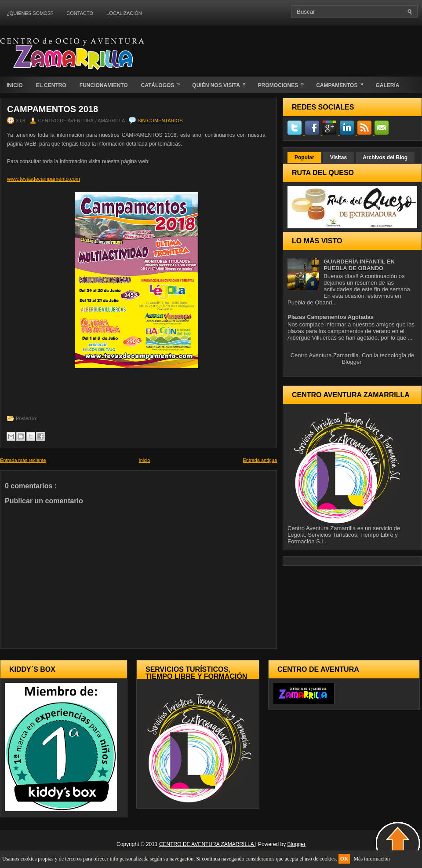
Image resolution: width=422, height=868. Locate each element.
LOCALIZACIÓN (124, 13)
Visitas (338, 157)
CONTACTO (80, 13)
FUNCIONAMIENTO (104, 85)
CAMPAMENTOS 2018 (53, 109)
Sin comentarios (160, 121)
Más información (371, 859)
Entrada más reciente (23, 460)
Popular (304, 157)
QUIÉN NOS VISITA (222, 82)
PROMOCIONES (284, 82)
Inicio (145, 460)
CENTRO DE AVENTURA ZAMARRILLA (207, 844)
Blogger (352, 362)
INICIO (15, 85)
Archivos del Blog (385, 157)
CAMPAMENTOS (342, 82)
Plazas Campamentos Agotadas (331, 317)
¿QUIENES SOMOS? (30, 13)
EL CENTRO (51, 85)
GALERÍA (387, 85)
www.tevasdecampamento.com (44, 179)
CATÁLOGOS (164, 82)
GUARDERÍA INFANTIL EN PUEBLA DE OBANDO (359, 265)
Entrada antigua (260, 460)
